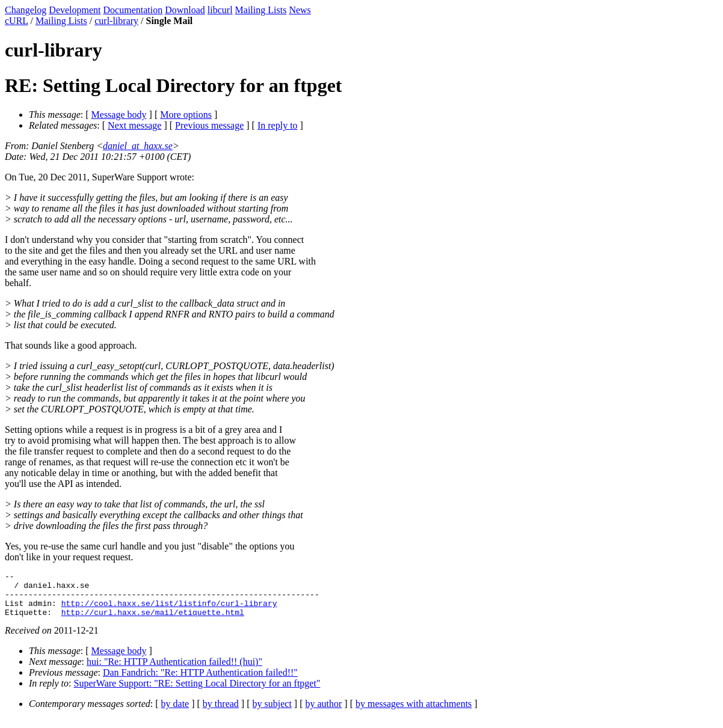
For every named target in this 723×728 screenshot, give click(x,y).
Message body (119, 115)
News (300, 10)
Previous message (209, 125)
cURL (17, 21)
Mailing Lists (261, 10)
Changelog (26, 10)
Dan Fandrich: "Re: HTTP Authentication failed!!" (200, 681)
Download (185, 10)
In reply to (278, 125)
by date (175, 713)
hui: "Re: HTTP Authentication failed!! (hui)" (174, 671)
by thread (221, 713)
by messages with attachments (414, 713)
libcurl (220, 10)
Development (75, 10)
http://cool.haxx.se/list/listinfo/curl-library (169, 610)
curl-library (116, 21)
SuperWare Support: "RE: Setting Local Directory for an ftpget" (197, 692)
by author (323, 713)
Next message (134, 125)
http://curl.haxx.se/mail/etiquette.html (153, 621)
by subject (272, 713)
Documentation (133, 10)
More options (186, 115)
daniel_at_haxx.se (138, 146)
